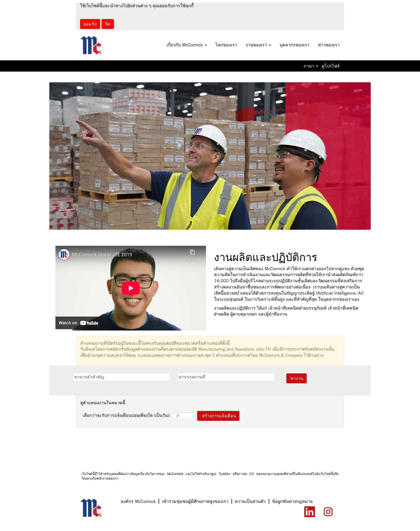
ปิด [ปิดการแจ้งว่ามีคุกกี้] (108, 24)
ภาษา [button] (311, 66)
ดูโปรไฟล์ (331, 66)
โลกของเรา (226, 45)
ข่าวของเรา (329, 45)
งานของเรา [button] (258, 45)
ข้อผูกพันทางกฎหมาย (292, 501)
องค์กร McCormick (138, 501)
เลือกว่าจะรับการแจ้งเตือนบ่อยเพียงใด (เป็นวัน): (127, 415)
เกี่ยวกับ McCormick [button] (187, 45)
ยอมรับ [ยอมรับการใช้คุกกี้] (90, 24)
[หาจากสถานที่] (226, 377)
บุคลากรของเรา (295, 45)
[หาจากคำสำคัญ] (122, 377)
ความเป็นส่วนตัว (250, 501)
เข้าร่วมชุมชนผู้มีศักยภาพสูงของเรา (195, 501)
